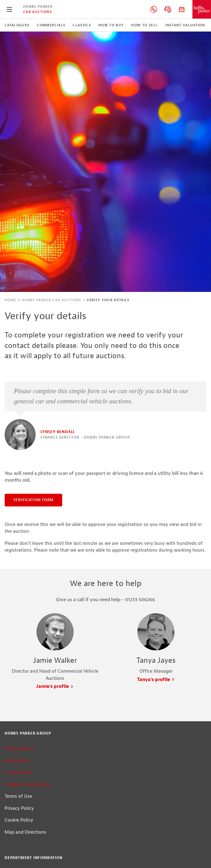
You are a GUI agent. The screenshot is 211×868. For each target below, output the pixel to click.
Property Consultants (27, 785)
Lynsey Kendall (58, 432)
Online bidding (168, 9)
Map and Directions (26, 832)
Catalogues (17, 25)
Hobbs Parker (38, 7)
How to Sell (144, 25)
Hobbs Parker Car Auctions (52, 300)
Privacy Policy (19, 808)
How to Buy (111, 25)
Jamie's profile (55, 686)
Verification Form (34, 500)
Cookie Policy (19, 820)
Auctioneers (17, 761)
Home (10, 300)
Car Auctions (38, 12)
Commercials (51, 25)
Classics (82, 25)
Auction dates (182, 9)
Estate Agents (19, 749)
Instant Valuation (185, 25)
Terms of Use (18, 796)
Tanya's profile (156, 680)
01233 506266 (154, 9)
